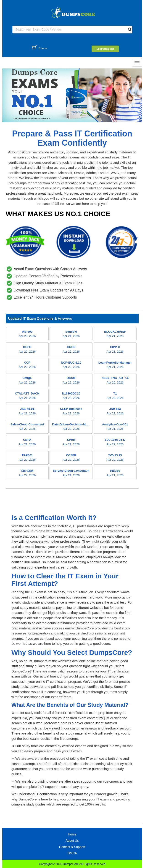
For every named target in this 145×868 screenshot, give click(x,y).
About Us (72, 841)
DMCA (72, 853)
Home (72, 834)
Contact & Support (72, 847)
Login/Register (105, 49)
